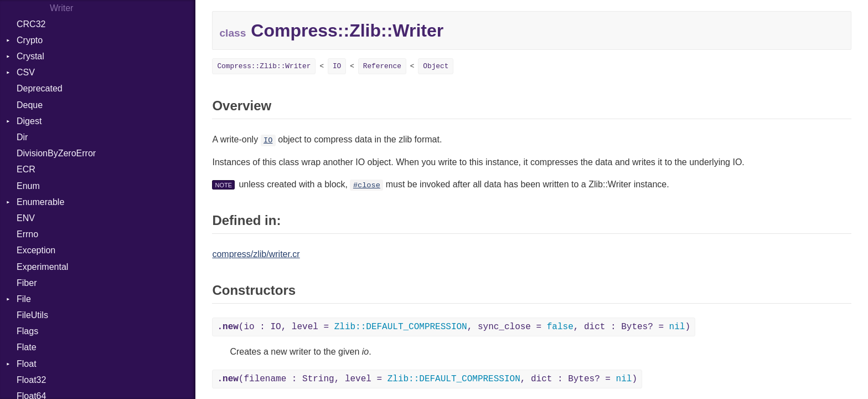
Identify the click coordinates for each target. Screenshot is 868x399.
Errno (27, 234)
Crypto (30, 40)
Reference (382, 66)
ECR (26, 169)
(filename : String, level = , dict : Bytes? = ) (427, 379)
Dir (22, 137)
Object (436, 66)
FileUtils (32, 315)
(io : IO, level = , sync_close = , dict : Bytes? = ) (454, 327)
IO (337, 66)
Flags (27, 331)
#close (367, 185)
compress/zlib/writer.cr (256, 254)
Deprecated (40, 88)
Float (27, 364)
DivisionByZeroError (56, 153)
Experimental (42, 267)
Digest (29, 121)
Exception (36, 250)
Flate (27, 347)
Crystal (30, 56)
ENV (26, 218)
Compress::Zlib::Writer (264, 66)
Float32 (31, 380)
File (24, 299)
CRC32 (31, 24)
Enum (28, 186)
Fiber (27, 283)
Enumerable (40, 202)
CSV (26, 72)
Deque (30, 105)
